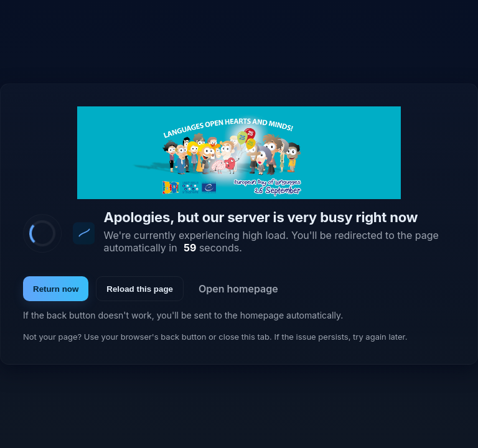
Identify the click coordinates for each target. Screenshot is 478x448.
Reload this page (140, 289)
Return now (56, 289)
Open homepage (238, 289)
